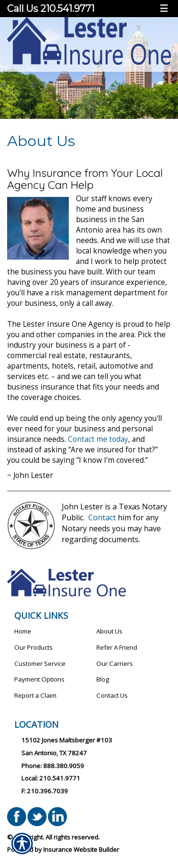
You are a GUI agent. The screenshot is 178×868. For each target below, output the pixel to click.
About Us (109, 631)
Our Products (33, 647)
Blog (103, 679)
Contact (102, 517)
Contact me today (98, 439)
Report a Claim (35, 695)
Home (23, 631)
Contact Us (112, 695)
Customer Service (40, 663)
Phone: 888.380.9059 (53, 766)
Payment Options (39, 679)
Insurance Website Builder (81, 849)
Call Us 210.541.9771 (52, 9)
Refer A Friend (117, 647)
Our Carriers (115, 663)
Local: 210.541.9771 (51, 778)
